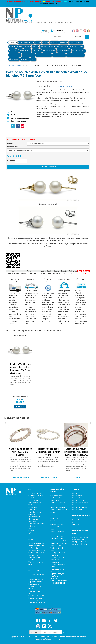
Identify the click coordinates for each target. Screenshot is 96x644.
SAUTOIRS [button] (27, 47)
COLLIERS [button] (46, 42)
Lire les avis (15, 115)
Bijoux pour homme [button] (64, 51)
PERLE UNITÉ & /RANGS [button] (77, 47)
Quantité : (11, 161)
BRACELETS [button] (54, 42)
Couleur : (11, 143)
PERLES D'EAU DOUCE (62, 86)
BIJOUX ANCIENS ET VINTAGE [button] (75, 55)
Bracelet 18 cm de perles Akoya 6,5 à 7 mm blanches (20, 452)
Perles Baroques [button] (62, 47)
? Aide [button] (33, 59)
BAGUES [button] (19, 47)
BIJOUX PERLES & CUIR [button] (49, 51)
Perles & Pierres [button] (25, 51)
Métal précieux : (14, 147)
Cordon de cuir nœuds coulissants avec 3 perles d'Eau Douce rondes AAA (76, 452)
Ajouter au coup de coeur (20, 118)
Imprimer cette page (19, 121)
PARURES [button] (12, 47)
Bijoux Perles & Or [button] (28, 55)
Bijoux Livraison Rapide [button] (26, 42)
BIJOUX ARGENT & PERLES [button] (44, 55)
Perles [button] (38, 42)
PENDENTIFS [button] (64, 42)
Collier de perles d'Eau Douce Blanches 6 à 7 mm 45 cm (48, 452)
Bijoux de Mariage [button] (59, 55)
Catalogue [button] (13, 42)
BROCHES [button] (35, 47)
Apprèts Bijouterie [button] (79, 51)
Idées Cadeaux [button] (14, 59)
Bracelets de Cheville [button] (48, 47)
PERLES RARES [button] (14, 51)
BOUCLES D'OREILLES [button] (76, 42)
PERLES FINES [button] (37, 51)
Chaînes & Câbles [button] (15, 55)
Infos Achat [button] (25, 59)
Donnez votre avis (18, 112)
